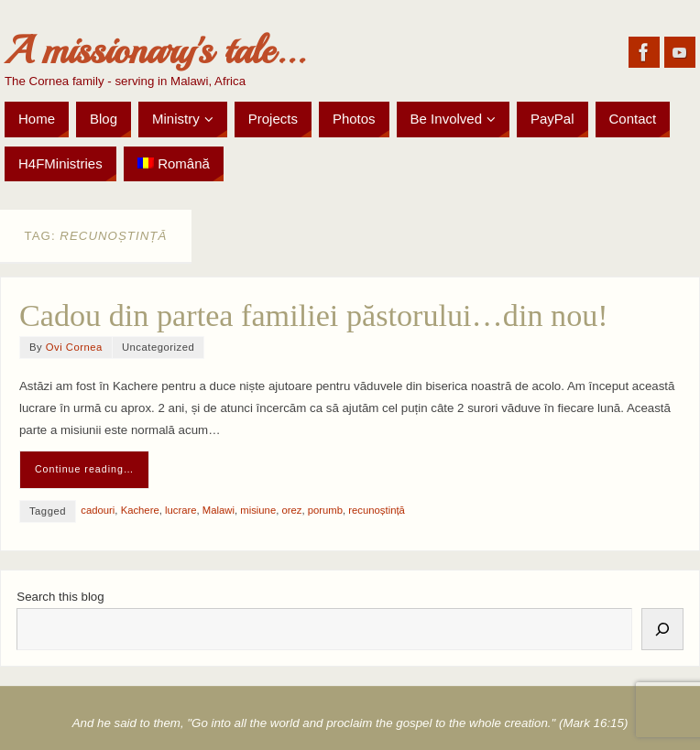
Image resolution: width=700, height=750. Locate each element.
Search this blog (60, 597)
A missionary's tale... (155, 51)
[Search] (662, 629)
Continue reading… (85, 469)
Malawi (219, 510)
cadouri (98, 510)
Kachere (140, 510)
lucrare (181, 510)
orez (291, 510)
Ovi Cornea (74, 347)
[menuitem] (174, 164)
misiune (258, 510)
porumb (325, 510)
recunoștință (377, 510)
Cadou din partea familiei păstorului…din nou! (314, 315)
